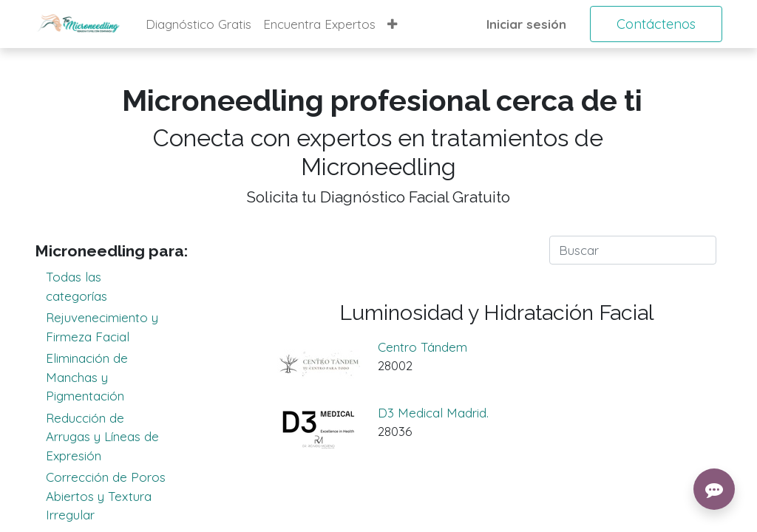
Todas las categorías (112, 286)
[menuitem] (198, 24)
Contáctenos (656, 24)
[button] (392, 24)
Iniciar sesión (526, 24)
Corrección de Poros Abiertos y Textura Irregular (112, 495)
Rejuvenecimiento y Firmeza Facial (112, 326)
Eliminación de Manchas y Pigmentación (112, 376)
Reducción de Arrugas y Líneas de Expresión (112, 436)
